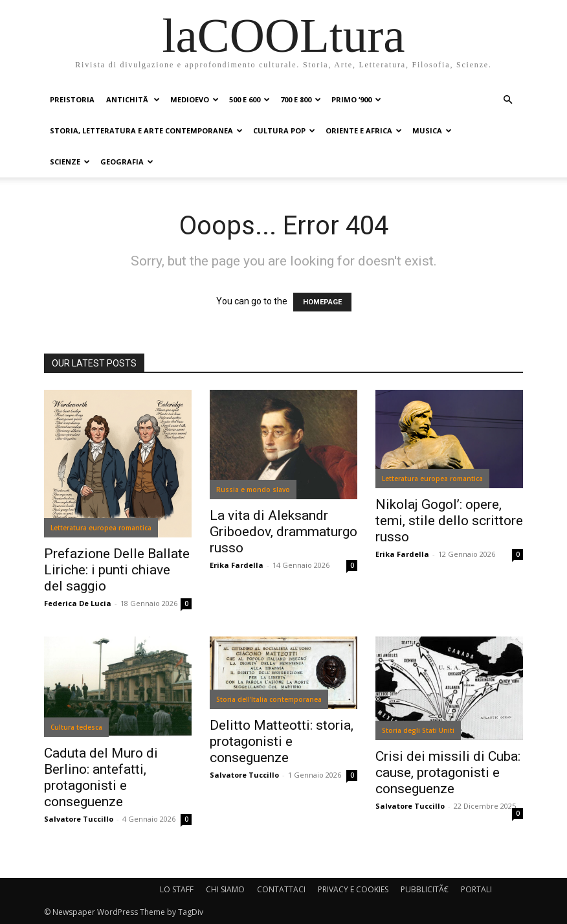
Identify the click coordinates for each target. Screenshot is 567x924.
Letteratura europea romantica (101, 528)
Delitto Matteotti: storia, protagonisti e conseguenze (282, 741)
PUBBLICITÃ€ (425, 889)
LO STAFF (177, 889)
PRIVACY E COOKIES (353, 889)
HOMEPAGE (322, 302)
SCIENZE (70, 162)
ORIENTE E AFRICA (364, 130)
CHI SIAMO (225, 889)
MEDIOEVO (195, 99)
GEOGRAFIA (127, 162)
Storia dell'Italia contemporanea (269, 699)
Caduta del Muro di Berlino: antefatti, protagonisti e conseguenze (101, 777)
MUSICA (432, 130)
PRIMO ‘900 (356, 99)
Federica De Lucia (78, 603)
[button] (507, 100)
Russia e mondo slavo (253, 490)
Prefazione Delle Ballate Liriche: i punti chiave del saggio (117, 570)
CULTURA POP (284, 130)
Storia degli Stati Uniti (418, 730)
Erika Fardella (237, 565)
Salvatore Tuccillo (79, 819)
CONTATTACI (281, 889)
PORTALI (476, 889)
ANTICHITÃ (133, 99)
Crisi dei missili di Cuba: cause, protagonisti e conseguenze (448, 772)
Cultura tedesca (76, 727)
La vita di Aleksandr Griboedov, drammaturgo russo (283, 532)
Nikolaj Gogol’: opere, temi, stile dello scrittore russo (449, 521)
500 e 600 (250, 99)
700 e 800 (301, 99)
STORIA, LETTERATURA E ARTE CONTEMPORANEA (146, 130)
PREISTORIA (72, 99)
